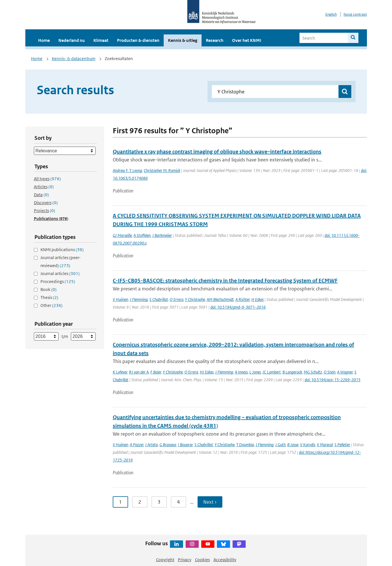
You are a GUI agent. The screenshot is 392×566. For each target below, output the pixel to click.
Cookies (202, 560)
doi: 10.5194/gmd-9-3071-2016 (238, 307)
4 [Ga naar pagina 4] (178, 502)
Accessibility (225, 560)
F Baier (156, 372)
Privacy (185, 560)
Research (215, 40)
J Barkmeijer (162, 235)
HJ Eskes (207, 372)
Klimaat (101, 40)
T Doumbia (245, 445)
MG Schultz (313, 372)
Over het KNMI (247, 40)
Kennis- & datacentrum (74, 59)
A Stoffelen (142, 235)
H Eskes (257, 299)
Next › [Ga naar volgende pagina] (210, 502)
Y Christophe (195, 299)
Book (49, 289)
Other (52, 305)
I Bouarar (185, 445)
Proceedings (58, 281)
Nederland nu (72, 40)
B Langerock (292, 372)
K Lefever (120, 372)
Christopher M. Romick (162, 170)
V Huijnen (120, 299)
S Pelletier (342, 445)
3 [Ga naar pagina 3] (159, 502)
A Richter (243, 299)
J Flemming (139, 299)
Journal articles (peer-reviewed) (60, 262)
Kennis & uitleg (183, 40)
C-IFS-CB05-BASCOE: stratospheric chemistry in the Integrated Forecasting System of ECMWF (225, 281)
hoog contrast (355, 14)
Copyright (165, 560)
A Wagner (345, 372)
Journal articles (60, 273)
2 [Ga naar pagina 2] (140, 502)
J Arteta (151, 445)
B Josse (293, 445)
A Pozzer (137, 445)
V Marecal (325, 445)
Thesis (49, 297)
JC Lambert (272, 372)
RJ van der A (139, 372)
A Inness (241, 372)
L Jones (255, 372)
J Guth (280, 445)
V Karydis (308, 445)
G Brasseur (168, 445)
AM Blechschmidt (220, 299)
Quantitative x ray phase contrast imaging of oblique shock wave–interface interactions (217, 152)
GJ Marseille (122, 235)
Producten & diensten (138, 40)
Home (44, 40)
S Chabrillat (159, 299)
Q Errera (176, 299)
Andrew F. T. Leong (127, 170)
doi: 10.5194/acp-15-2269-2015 (333, 380)
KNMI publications (62, 250)
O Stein (330, 372)
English (331, 14)
